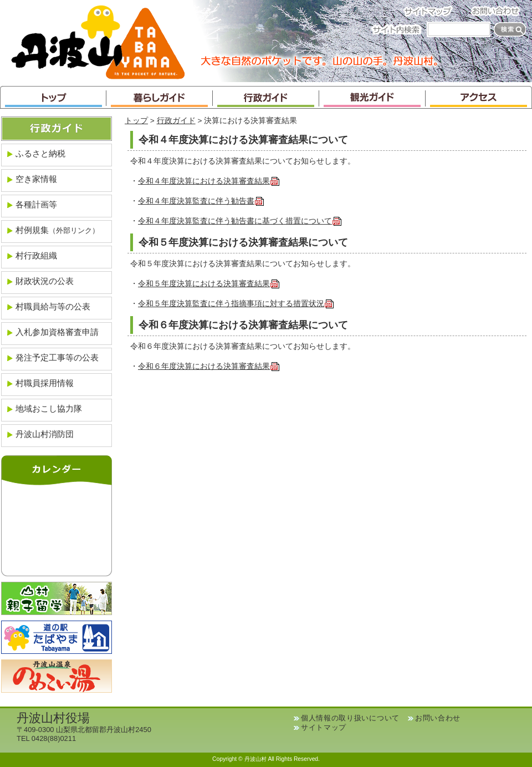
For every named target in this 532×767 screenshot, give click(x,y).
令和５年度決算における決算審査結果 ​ (209, 284)
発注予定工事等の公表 (57, 357)
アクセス (479, 97)
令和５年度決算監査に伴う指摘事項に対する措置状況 (236, 304)
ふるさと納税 (40, 153)
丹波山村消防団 (45, 434)
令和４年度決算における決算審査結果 (209, 181)
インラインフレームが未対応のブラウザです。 (57, 528)
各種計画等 (36, 204)
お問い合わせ (499, 11)
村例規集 (57, 230)
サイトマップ (431, 11)
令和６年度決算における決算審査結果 (209, 366)
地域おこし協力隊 (49, 408)
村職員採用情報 (45, 383)
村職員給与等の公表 (53, 306)
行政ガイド (266, 97)
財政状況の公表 (45, 281)
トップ (53, 97)
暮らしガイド (160, 97)
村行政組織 (36, 255)
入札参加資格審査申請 (57, 332)
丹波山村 (98, 41)
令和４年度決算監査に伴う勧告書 (201, 201)
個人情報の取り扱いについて (350, 718)
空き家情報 (36, 179)
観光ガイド (372, 97)
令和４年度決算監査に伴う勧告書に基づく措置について (240, 221)
